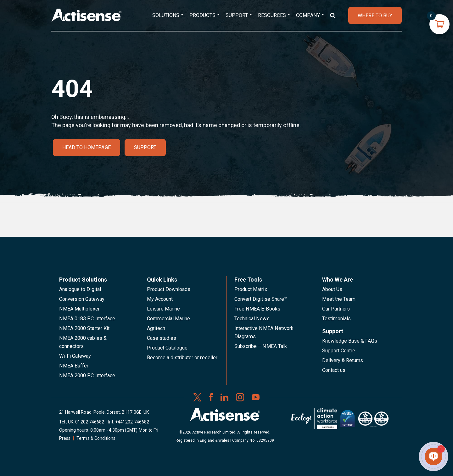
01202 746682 (90, 422)
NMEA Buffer (74, 366)
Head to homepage (87, 147)
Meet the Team (339, 299)
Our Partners (336, 309)
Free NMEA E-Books (257, 309)
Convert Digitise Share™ (261, 299)
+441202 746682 (132, 422)
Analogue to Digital (80, 289)
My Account (160, 299)
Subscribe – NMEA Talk (261, 346)
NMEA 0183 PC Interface (87, 319)
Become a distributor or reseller (182, 358)
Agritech (156, 328)
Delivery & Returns (343, 360)
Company (308, 15)
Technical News (252, 319)
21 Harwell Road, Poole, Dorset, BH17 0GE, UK (104, 412)
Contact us (334, 370)
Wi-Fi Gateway (75, 356)
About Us (332, 289)
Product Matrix (251, 289)
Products (202, 15)
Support (237, 15)
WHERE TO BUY (375, 16)
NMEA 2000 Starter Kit (84, 328)
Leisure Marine (164, 309)
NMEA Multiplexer (79, 309)
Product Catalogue (167, 348)
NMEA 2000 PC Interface (87, 375)
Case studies (162, 338)
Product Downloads (169, 289)
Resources (272, 15)
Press (65, 438)
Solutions (166, 15)
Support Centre (339, 351)
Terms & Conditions (96, 438)
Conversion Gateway (82, 299)
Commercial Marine (169, 319)
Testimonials (337, 319)
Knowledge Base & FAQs (350, 341)
